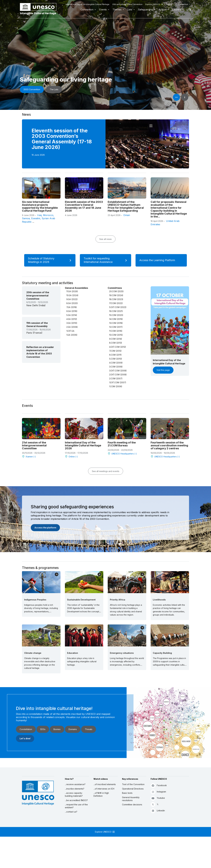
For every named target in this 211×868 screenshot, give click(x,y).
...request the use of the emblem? (76, 806)
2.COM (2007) (116, 379)
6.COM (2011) (115, 355)
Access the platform (45, 528)
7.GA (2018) (72, 307)
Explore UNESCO (154, 4)
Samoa (26, 218)
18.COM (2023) (116, 299)
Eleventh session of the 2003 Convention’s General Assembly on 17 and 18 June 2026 (84, 206)
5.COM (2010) (116, 359)
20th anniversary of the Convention (127, 4)
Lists (130, 10)
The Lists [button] (54, 89)
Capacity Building (162, 653)
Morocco (48, 215)
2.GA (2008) (72, 327)
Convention (87, 10)
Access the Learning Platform (161, 260)
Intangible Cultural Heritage (38, 13)
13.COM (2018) (116, 323)
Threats (89, 729)
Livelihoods (159, 600)
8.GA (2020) (72, 303)
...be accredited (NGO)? (76, 800)
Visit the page (163, 370)
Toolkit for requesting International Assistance (106, 260)
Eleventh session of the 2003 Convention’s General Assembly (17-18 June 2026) (62, 139)
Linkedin (158, 811)
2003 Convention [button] (32, 89)
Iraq (39, 215)
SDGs (43, 729)
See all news (105, 239)
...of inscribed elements (105, 784)
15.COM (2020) (116, 315)
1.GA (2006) (72, 335)
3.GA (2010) (72, 323)
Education (73, 653)
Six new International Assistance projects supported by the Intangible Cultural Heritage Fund (40, 206)
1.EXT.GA (70, 331)
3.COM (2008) (116, 367)
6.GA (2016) (72, 311)
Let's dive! (25, 738)
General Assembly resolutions (131, 799)
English (169, 4)
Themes (117, 10)
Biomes (57, 729)
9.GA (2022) (72, 299)
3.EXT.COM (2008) (118, 371)
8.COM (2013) (116, 343)
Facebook (159, 785)
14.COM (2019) (116, 319)
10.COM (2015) (116, 335)
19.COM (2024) (116, 295)
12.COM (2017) (116, 327)
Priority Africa (118, 600)
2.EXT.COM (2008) (118, 375)
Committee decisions (132, 805)
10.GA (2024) (72, 295)
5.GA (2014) (72, 315)
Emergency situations (122, 653)
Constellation (26, 729)
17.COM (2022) (116, 303)
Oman (127, 215)
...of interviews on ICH (104, 789)
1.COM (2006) (116, 386)
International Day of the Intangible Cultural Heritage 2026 (83, 445)
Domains (73, 729)
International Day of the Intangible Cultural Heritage (87, 4)
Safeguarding (145, 10)
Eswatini (36, 218)
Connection (183, 4)
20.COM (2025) (116, 291)
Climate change (33, 653)
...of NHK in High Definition (101, 794)
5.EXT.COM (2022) (118, 307)
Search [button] (189, 10)
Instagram (158, 792)
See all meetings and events (106, 471)
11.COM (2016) (116, 331)
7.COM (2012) (115, 351)
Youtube (158, 798)
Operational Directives (133, 789)
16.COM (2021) (116, 311)
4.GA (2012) (72, 319)
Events (103, 10)
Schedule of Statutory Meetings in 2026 (51, 260)
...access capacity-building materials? (74, 794)
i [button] (185, 97)
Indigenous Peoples (35, 600)
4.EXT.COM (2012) (118, 347)
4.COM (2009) (116, 363)
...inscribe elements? (75, 789)
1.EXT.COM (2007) (118, 383)
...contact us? (71, 812)
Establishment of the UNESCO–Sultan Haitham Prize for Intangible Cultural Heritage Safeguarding (126, 206)
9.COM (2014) (116, 339)
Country (177, 10)
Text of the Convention (133, 784)
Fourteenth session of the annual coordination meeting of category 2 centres (169, 445)
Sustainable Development (81, 600)
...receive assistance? (75, 784)
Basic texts (127, 793)
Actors (162, 10)
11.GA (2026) (72, 291)
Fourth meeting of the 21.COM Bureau (122, 444)
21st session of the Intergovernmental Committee (34, 445)
